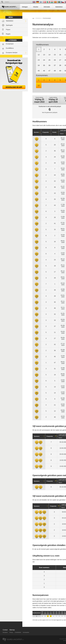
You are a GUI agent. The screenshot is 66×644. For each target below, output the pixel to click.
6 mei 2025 (48, 613)
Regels (8, 34)
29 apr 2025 (42, 613)
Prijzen (8, 30)
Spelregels (9, 25)
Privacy (11, 632)
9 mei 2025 (51, 613)
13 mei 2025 (54, 613)
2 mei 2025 (45, 613)
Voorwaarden (26, 632)
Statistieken (10, 21)
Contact (5, 630)
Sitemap (12, 630)
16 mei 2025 (56, 613)
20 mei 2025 (59, 613)
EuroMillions (10, 48)
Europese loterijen (12, 53)
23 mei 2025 (62, 613)
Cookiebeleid (18, 632)
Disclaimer (5, 632)
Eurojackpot (10, 44)
